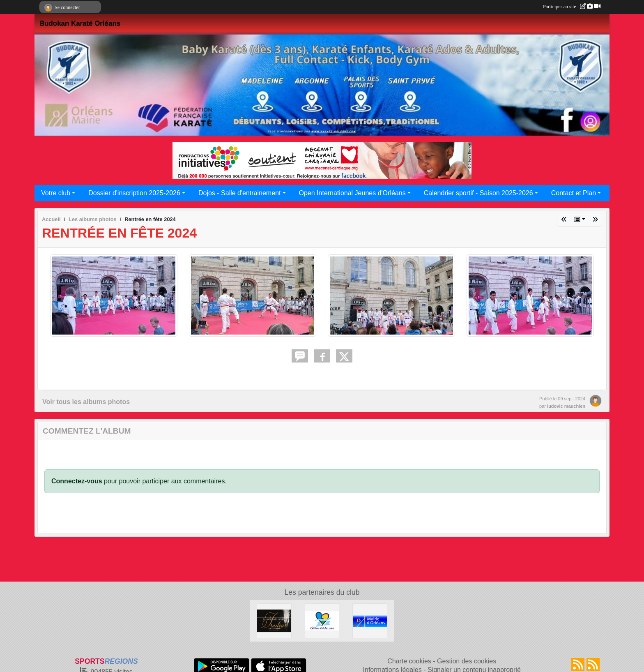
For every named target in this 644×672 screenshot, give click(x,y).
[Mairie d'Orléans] (370, 620)
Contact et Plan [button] (574, 193)
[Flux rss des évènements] (593, 665)
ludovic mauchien (566, 406)
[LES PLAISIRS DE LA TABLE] (274, 620)
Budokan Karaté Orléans (80, 23)
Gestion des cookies (467, 661)
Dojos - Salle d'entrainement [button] (240, 193)
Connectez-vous (77, 481)
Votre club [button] (56, 193)
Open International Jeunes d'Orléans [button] (352, 193)
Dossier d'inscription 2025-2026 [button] (134, 193)
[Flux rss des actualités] (578, 665)
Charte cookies (409, 661)
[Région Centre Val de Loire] (322, 620)
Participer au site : (572, 7)
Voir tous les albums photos (86, 402)
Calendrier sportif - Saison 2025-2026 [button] (478, 193)
